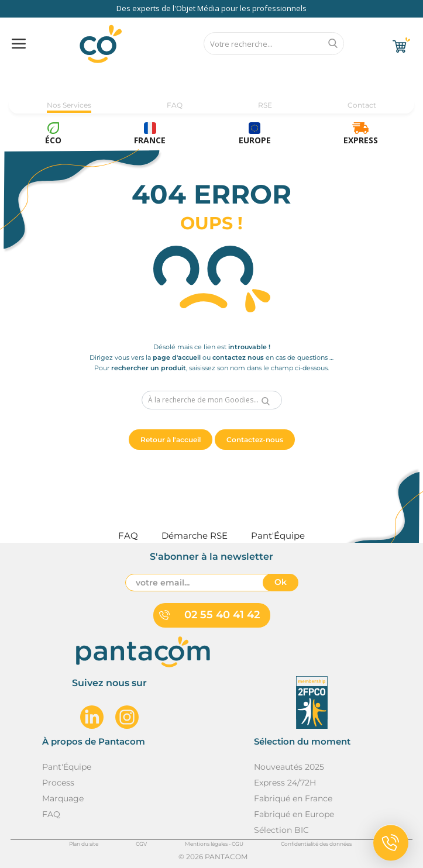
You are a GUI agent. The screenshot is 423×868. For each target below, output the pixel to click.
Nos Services (69, 105)
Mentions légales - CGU (214, 844)
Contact (362, 105)
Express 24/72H (285, 783)
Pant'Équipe (67, 767)
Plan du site (84, 844)
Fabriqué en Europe (294, 814)
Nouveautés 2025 (289, 767)
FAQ (175, 105)
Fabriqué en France (293, 798)
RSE (265, 105)
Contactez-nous (255, 440)
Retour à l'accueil (171, 440)
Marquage (63, 798)
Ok (281, 582)
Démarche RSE (195, 535)
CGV (141, 844)
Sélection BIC (281, 830)
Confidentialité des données (316, 844)
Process (58, 783)
